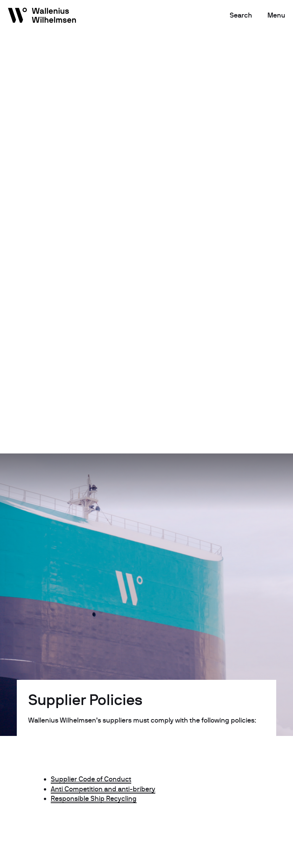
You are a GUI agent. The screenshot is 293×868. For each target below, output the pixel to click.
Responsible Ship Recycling (94, 798)
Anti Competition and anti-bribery (103, 789)
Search (241, 15)
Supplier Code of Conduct (91, 779)
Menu (276, 15)
